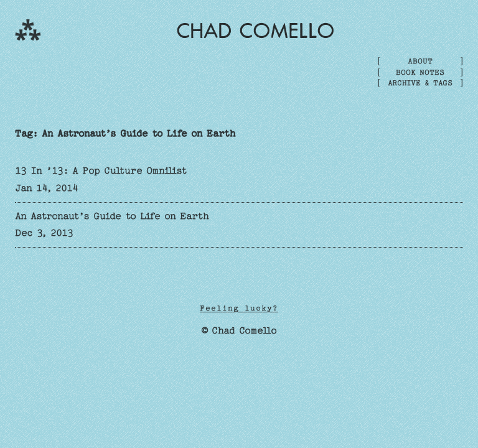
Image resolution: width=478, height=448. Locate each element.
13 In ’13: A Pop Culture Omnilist (101, 170)
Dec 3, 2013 (44, 233)
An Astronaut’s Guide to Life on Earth (112, 216)
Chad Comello (255, 30)
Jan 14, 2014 (47, 188)
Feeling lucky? (239, 308)
